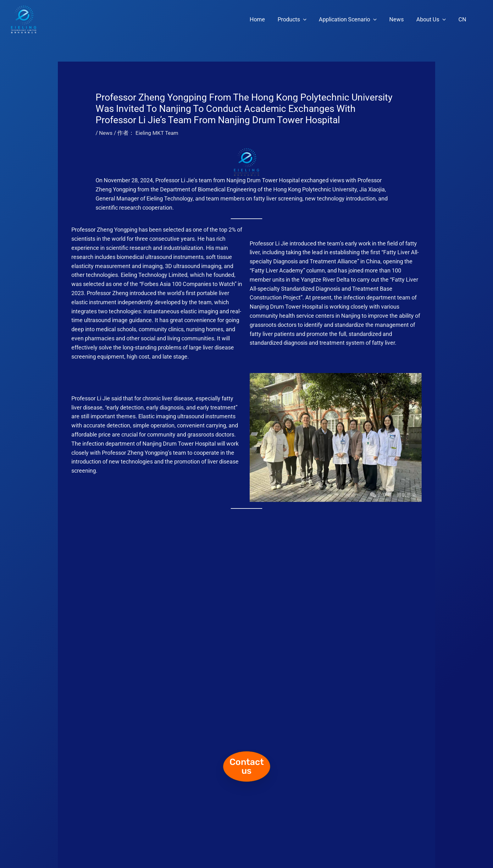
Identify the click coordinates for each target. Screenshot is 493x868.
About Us (433, 19)
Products (298, 19)
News (400, 19)
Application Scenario (352, 19)
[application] (309, 19)
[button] (247, 766)
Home (264, 19)
